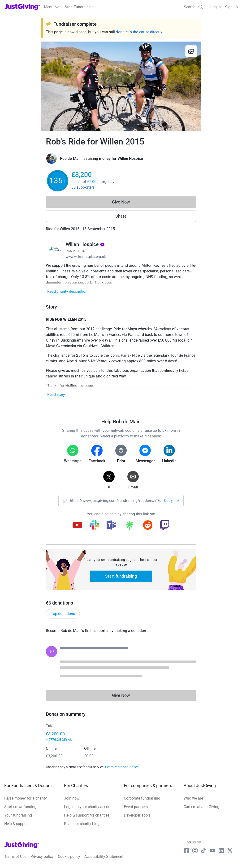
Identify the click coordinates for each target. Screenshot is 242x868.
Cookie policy (69, 857)
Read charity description (67, 291)
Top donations (63, 614)
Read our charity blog (82, 824)
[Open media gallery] (121, 86)
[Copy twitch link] (165, 525)
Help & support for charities (87, 815)
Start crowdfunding (20, 807)
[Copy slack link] (94, 525)
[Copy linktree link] (130, 527)
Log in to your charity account (89, 807)
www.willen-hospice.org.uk (86, 257)
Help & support (17, 824)
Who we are (193, 798)
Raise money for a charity (26, 798)
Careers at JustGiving (201, 807)
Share (121, 216)
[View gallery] (191, 51)
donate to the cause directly (139, 32)
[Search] (194, 7)
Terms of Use (15, 857)
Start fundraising (121, 576)
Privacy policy (42, 857)
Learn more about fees (122, 767)
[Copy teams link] (111, 525)
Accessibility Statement (104, 857)
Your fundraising (18, 815)
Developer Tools (137, 815)
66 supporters (83, 187)
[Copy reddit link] (148, 525)
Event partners (136, 807)
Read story (56, 395)
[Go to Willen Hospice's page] (54, 250)
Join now (72, 798)
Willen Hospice (85, 244)
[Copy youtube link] (77, 525)
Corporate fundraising (142, 798)
